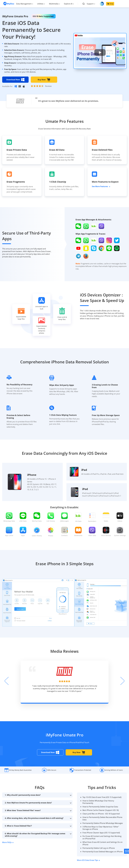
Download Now (15, 80)
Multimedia (54, 4)
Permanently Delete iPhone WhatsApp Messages (103, 823)
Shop (110, 4)
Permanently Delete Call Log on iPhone (99, 848)
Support (90, 4)
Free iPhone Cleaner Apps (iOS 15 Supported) (101, 833)
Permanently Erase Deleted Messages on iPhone (103, 852)
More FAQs (8, 842)
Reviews (48, 86)
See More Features (101, 186)
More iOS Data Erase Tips (88, 860)
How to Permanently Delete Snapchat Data (100, 807)
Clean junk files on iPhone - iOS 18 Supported (101, 814)
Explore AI (68, 4)
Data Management (24, 4)
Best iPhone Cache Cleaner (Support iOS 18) (101, 810)
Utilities (40, 4)
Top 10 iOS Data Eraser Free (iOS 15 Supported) (102, 797)
